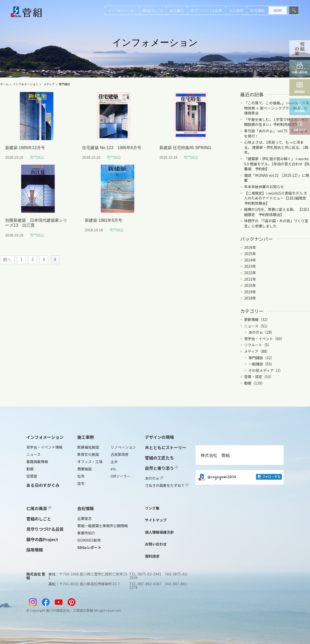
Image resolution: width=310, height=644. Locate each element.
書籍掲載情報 (37, 462)
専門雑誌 (64, 84)
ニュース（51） (257, 326)
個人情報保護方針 (159, 532)
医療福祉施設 (88, 447)
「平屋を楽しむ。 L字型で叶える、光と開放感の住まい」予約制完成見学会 (276, 122)
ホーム (4, 84)
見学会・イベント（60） (264, 339)
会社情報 (236, 10)
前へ (7, 260)
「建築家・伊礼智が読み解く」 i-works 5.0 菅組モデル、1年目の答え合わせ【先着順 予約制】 (277, 164)
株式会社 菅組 (215, 455)
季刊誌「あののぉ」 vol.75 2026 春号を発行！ (276, 133)
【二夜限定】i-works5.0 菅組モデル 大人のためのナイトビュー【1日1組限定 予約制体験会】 (277, 198)
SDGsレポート (89, 547)
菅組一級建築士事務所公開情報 (103, 526)
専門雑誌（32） (261, 358)
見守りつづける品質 (206, 10)
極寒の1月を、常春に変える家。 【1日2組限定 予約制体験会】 (277, 212)
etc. (114, 469)
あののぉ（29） (261, 332)
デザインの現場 (159, 437)
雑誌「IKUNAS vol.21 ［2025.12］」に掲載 (277, 178)
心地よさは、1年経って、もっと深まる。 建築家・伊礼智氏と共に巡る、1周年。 (276, 147)
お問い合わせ (156, 544)
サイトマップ (156, 520)
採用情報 (257, 10)
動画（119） (254, 383)
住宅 (81, 483)
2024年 (250, 260)
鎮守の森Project (42, 539)
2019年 (250, 292)
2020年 (250, 285)
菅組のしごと (153, 10)
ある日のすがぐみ (43, 485)
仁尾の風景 (39, 508)
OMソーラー (121, 476)
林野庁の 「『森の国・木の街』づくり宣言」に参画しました (276, 223)
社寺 (81, 476)
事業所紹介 (86, 533)
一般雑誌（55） (261, 364)
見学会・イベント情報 (44, 447)
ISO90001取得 (89, 540)
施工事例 (177, 10)
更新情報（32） (257, 319)
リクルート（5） (258, 345)
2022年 (250, 273)
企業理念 (84, 518)
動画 (30, 469)
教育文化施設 (88, 454)
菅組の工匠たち (159, 458)
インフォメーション (122, 10)
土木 (114, 462)
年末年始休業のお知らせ (264, 187)
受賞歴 (32, 476)
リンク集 (152, 508)
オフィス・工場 (90, 462)
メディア (49, 84)
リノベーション (123, 447)
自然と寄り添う (161, 468)
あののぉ (154, 478)
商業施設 (84, 469)
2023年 (250, 266)
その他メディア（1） (266, 370)
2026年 (250, 247)
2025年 (250, 254)
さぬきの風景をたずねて (167, 485)
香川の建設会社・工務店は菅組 (69, 610)
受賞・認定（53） (259, 377)
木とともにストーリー (166, 447)
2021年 (250, 279)
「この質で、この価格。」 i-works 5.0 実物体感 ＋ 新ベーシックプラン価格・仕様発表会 (277, 108)
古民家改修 (120, 454)
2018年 (250, 298)
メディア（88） (257, 351)
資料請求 (152, 556)
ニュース (33, 454)
